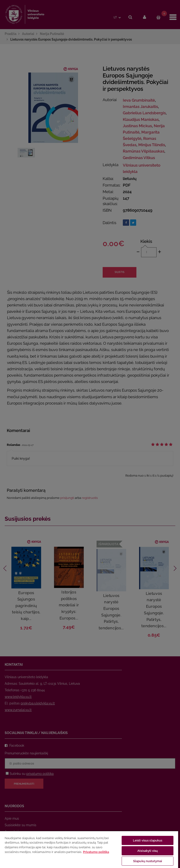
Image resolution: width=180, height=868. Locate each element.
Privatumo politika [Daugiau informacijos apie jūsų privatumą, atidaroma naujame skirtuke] (96, 852)
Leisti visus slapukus (148, 840)
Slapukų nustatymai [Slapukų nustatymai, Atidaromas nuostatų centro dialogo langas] (148, 861)
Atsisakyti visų (148, 851)
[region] (89, 849)
